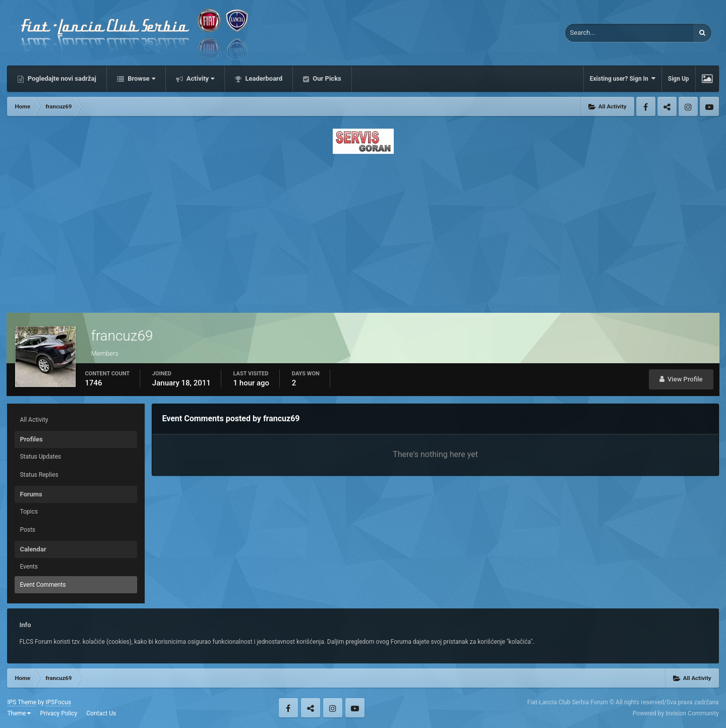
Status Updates (40, 457)
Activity (200, 78)
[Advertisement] (363, 231)
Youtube (709, 106)
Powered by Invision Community (676, 713)
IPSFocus (58, 702)
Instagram (688, 106)
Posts (27, 530)
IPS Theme (22, 702)
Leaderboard (263, 78)
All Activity (34, 420)
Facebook (646, 106)
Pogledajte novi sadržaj (61, 78)
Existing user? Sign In (623, 78)
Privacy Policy (58, 713)
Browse (141, 78)
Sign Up (679, 79)
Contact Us (101, 713)
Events (29, 567)
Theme (19, 713)
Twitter (667, 106)
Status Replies (39, 475)
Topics (29, 512)
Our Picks (326, 78)
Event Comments (43, 585)
